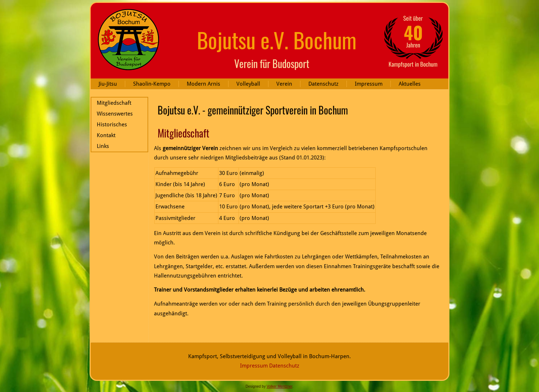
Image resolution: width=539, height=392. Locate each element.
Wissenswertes (115, 114)
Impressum (369, 84)
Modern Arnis (203, 84)
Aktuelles (410, 84)
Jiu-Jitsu (108, 84)
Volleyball (248, 84)
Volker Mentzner (280, 386)
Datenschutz (323, 84)
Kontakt (106, 135)
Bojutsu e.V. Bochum (277, 39)
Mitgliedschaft (114, 103)
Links (103, 146)
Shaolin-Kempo (152, 84)
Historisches (112, 125)
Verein (284, 84)
